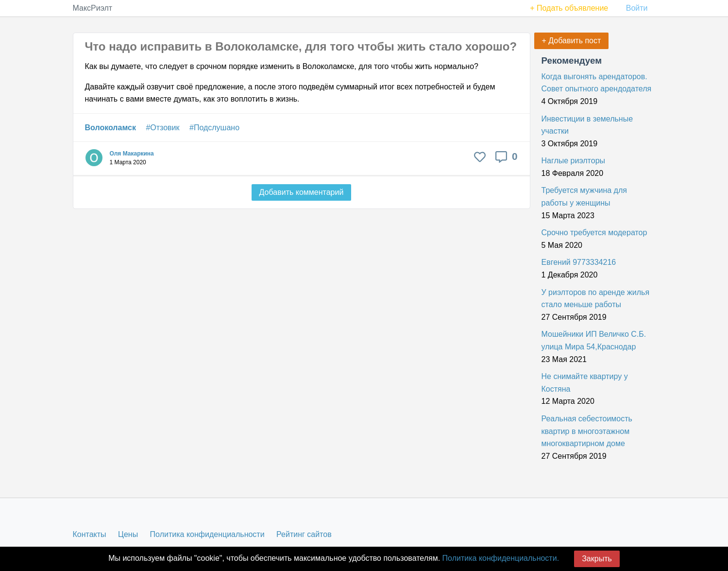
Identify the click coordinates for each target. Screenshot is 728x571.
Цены (128, 534)
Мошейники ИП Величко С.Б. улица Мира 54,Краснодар (594, 340)
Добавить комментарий (302, 192)
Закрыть (597, 559)
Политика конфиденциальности (207, 534)
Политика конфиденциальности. (501, 558)
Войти (637, 8)
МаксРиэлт (93, 8)
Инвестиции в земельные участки (587, 125)
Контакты (90, 534)
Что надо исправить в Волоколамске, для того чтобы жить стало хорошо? (301, 46)
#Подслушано (214, 128)
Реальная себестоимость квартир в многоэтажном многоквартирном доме (587, 431)
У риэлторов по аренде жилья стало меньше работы (596, 299)
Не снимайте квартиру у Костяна (585, 383)
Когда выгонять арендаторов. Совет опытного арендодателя (597, 83)
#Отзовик (162, 128)
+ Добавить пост (572, 41)
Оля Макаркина (132, 154)
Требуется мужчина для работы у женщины (584, 197)
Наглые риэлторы (574, 161)
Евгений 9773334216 (579, 262)
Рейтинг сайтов (304, 534)
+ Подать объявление (569, 8)
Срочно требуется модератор (594, 233)
